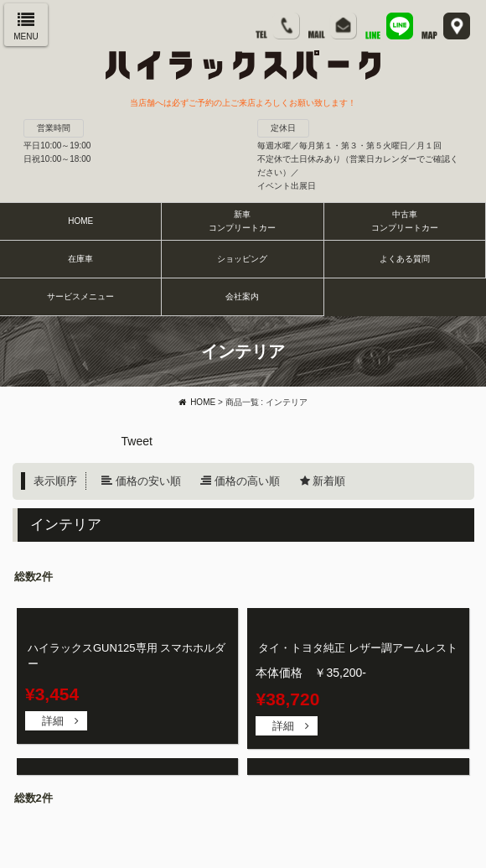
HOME (80, 221)
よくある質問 (405, 259)
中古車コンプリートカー (405, 221)
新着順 (329, 481)
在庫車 (80, 259)
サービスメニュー (80, 296)
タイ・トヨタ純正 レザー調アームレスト (358, 648)
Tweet (137, 441)
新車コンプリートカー (242, 221)
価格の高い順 (247, 481)
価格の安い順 (148, 481)
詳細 (53, 721)
